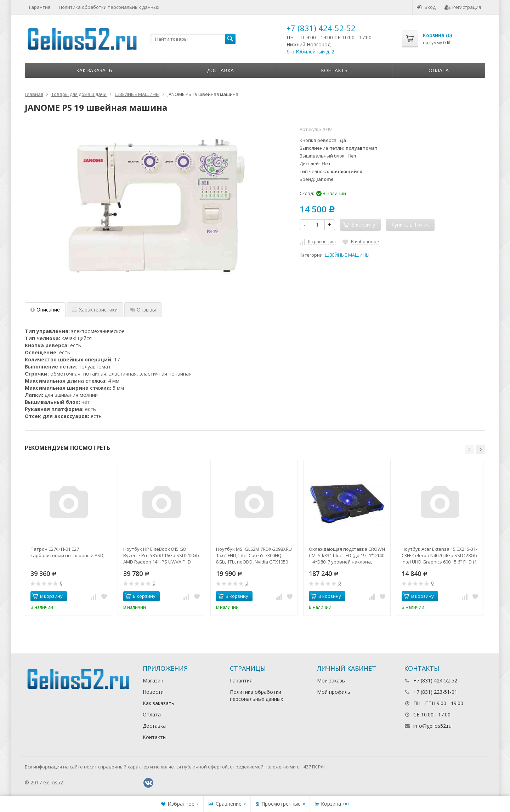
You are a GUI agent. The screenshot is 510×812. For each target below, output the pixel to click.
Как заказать (94, 70)
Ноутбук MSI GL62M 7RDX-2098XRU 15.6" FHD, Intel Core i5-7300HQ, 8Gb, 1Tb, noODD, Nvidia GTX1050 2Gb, (254, 555)
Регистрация (463, 7)
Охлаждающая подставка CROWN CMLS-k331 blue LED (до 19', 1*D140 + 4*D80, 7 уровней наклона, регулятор (347, 555)
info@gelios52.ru (432, 726)
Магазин (153, 681)
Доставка (220, 70)
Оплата (439, 70)
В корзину (47, 596)
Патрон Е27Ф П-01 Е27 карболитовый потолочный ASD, (67, 552)
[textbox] (193, 39)
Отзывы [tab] (143, 310)
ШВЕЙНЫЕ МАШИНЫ (347, 255)
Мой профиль (334, 692)
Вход (426, 7)
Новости (153, 692)
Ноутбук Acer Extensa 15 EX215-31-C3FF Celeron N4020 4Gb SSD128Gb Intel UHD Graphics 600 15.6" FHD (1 (439, 555)
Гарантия (40, 7)
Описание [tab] (45, 310)
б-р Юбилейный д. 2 (310, 52)
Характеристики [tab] (95, 310)
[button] (469, 450)
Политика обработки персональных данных (109, 7)
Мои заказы (331, 681)
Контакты (335, 70)
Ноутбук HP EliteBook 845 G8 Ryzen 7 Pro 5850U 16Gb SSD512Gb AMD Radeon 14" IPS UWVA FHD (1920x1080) (161, 555)
